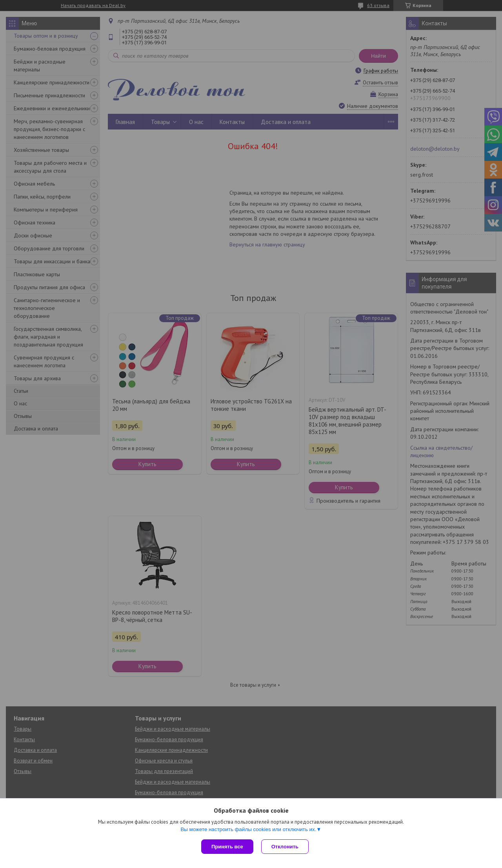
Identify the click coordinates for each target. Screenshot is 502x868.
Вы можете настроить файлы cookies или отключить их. (248, 829)
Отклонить (285, 847)
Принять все (227, 847)
